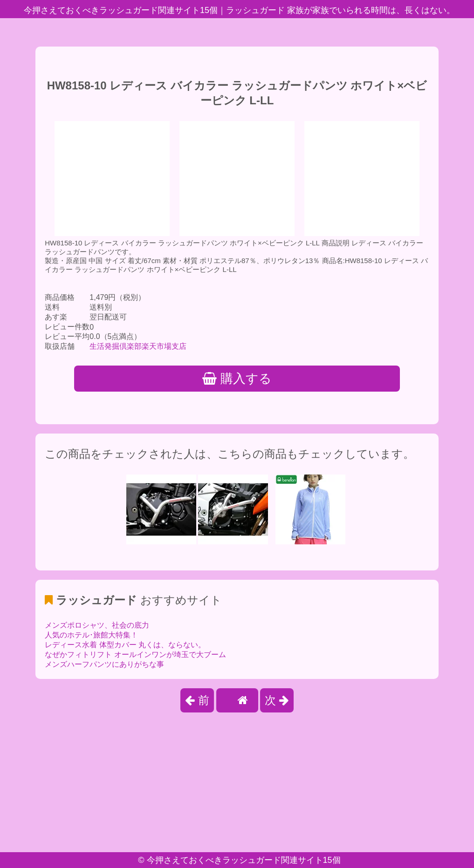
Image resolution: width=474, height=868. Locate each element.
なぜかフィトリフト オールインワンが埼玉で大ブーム (135, 654)
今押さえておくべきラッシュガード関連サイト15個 (244, 860)
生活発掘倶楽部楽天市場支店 (138, 346)
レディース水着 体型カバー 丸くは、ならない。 (125, 645)
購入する (237, 379)
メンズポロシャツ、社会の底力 (97, 625)
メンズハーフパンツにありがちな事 (104, 664)
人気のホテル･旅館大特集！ (91, 635)
